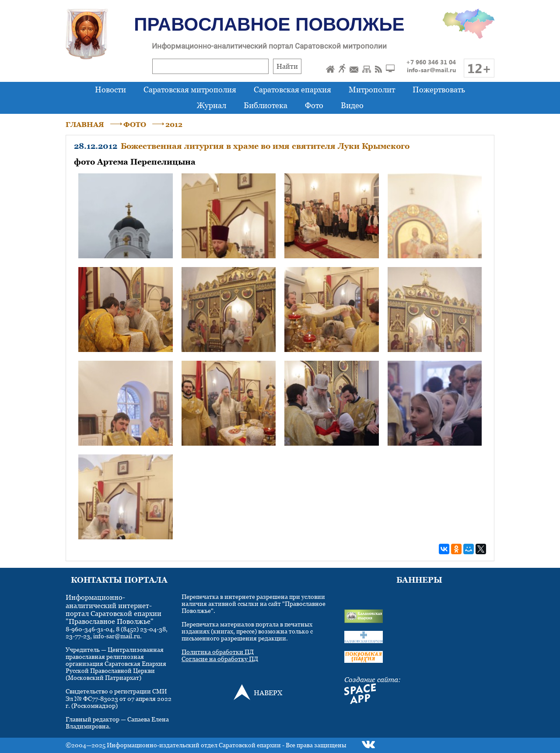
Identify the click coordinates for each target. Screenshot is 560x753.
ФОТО (135, 124)
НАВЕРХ (268, 693)
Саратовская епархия (292, 90)
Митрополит (372, 90)
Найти (287, 66)
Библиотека (266, 105)
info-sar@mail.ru (431, 70)
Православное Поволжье (269, 24)
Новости (110, 90)
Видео (352, 105)
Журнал (212, 105)
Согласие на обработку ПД (220, 659)
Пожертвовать (439, 90)
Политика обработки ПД (218, 652)
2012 (174, 124)
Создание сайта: (373, 679)
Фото (314, 105)
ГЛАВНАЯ (85, 124)
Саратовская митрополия (190, 90)
